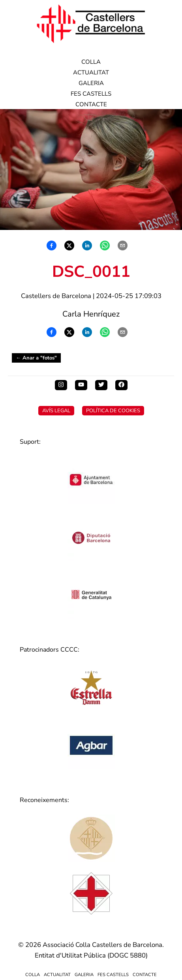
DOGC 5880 (128, 955)
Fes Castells (91, 94)
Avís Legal (56, 411)
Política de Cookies (113, 411)
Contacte (91, 104)
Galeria (91, 83)
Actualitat (91, 72)
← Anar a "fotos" (36, 358)
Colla (91, 62)
